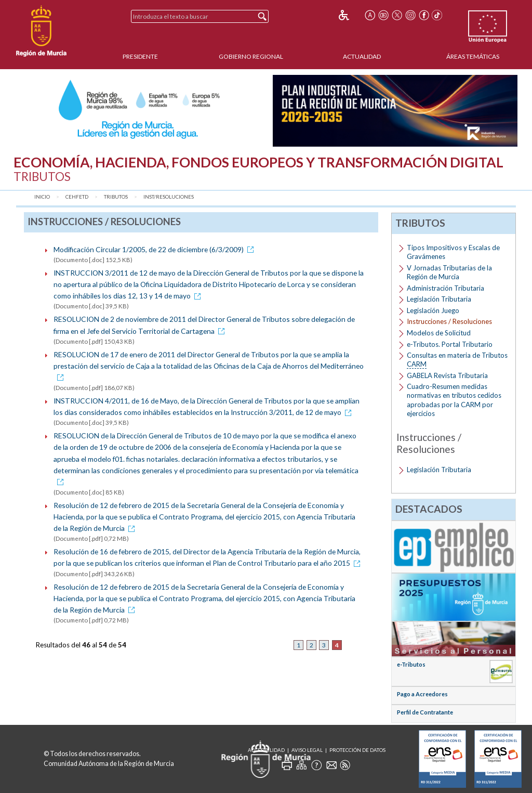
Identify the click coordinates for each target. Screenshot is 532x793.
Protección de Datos (357, 750)
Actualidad (362, 56)
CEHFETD (77, 197)
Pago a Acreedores (422, 694)
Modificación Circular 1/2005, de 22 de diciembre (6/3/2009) (155, 249)
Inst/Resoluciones (169, 197)
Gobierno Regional (251, 56)
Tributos (116, 197)
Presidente (140, 56)
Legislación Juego (433, 310)
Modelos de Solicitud (439, 333)
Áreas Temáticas (473, 56)
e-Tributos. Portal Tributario (450, 344)
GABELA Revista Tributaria (447, 375)
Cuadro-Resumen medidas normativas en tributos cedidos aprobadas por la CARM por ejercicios (454, 400)
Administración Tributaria (445, 288)
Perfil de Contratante (425, 712)
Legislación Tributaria (439, 299)
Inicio (42, 197)
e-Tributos (411, 664)
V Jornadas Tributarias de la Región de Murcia (449, 272)
